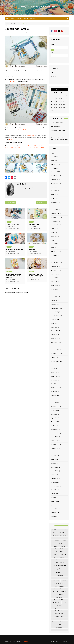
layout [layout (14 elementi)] (64, 581)
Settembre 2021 (55, 361)
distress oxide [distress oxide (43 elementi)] (59, 549)
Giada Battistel (11, 251)
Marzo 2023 (54, 293)
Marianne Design (23, 130)
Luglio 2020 (54, 414)
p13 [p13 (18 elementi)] (65, 603)
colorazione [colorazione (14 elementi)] (55, 541)
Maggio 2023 (54, 285)
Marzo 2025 (54, 202)
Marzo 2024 (54, 248)
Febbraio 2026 (54, 164)
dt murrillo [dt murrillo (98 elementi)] (55, 554)
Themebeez (25, 641)
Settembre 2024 (55, 225)
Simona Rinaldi (11, 226)
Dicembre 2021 (55, 350)
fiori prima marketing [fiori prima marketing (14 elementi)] (59, 557)
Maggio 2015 (54, 501)
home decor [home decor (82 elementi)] (59, 575)
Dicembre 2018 (55, 475)
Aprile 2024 (54, 244)
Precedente (12, 202)
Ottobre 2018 (54, 478)
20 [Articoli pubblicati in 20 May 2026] (57, 105)
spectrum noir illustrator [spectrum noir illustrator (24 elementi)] (59, 619)
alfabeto (24, 128)
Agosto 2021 (54, 365)
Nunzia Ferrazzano (35, 278)
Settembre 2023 (55, 270)
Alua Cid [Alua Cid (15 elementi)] (64, 530)
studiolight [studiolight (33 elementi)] (63, 622)
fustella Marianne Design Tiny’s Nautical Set (32, 148)
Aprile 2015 (54, 505)
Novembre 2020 (55, 399)
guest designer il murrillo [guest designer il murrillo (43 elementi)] (59, 565)
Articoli (13, 18)
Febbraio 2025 (54, 206)
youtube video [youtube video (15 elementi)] (59, 627)
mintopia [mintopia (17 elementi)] (64, 592)
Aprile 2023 (54, 289)
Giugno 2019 (54, 456)
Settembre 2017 (55, 486)
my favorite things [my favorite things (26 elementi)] (59, 600)
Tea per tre (32, 249)
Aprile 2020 (54, 425)
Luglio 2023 (54, 278)
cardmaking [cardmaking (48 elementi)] (63, 532)
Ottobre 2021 (54, 357)
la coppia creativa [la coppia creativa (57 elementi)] (59, 578)
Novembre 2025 (55, 176)
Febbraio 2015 (54, 509)
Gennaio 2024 (54, 255)
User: (52, 45)
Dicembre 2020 (55, 395)
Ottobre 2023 (54, 266)
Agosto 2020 (54, 410)
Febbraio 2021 (54, 388)
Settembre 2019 (55, 452)
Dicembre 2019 (55, 441)
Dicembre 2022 (55, 304)
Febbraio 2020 (54, 433)
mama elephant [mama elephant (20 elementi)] (59, 586)
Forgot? (53, 58)
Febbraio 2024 (54, 251)
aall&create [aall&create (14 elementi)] (55, 530)
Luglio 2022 (54, 323)
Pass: (52, 53)
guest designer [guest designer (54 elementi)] (59, 563)
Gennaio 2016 (54, 494)
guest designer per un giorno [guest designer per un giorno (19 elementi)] (59, 569)
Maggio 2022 (54, 331)
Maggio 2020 (54, 422)
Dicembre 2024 (55, 214)
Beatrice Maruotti (34, 251)
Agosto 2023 (54, 274)
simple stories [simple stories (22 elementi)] (59, 614)
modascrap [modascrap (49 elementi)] (59, 597)
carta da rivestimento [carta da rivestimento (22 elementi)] (59, 535)
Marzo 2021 (54, 384)
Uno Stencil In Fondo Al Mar (15, 249)
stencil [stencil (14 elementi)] (54, 622)
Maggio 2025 (54, 195)
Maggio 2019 (54, 460)
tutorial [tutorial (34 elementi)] (59, 624)
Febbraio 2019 (54, 467)
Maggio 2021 (54, 376)
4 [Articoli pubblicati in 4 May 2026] (52, 99)
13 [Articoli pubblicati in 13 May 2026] (57, 102)
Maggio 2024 (54, 240)
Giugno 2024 (54, 236)
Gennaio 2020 (54, 437)
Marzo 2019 (54, 463)
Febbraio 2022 (54, 342)
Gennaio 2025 (54, 210)
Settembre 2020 (55, 407)
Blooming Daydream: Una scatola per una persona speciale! (14, 276)
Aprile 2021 (54, 380)
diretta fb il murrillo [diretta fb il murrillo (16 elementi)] (59, 546)
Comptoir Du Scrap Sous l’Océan (30, 146)
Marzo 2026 (54, 161)
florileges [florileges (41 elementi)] (59, 560)
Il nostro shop (33, 18)
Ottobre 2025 (54, 179)
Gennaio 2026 (54, 168)
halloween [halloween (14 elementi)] (59, 573)
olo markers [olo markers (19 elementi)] (56, 603)
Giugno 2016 (54, 490)
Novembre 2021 (55, 354)
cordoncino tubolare (10, 150)
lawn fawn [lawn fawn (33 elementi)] (55, 581)
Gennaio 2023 (54, 301)
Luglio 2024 (54, 232)
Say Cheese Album (34, 224)
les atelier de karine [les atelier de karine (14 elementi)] (59, 583)
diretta (11, 139)
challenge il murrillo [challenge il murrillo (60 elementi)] (59, 538)
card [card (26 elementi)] (54, 532)
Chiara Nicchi (33, 226)
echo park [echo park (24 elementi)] (64, 554)
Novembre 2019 (55, 444)
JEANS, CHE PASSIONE (13, 224)
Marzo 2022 (54, 338)
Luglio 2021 (54, 369)
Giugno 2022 (54, 327)
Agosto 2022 (54, 320)
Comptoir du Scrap (10, 81)
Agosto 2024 (54, 229)
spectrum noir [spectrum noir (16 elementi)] (59, 616)
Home (7, 18)
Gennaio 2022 (54, 346)
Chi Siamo (26, 18)
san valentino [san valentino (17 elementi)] (59, 611)
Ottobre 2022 (54, 312)
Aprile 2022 (54, 335)
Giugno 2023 (54, 282)
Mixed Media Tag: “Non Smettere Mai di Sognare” (36, 275)
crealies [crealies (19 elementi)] (64, 541)
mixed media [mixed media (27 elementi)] (59, 594)
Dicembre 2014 (55, 513)
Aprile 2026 (54, 157)
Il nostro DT (19, 18)
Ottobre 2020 (54, 403)
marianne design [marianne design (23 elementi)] (59, 589)
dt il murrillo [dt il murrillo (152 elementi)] (59, 552)
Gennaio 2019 (54, 471)
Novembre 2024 (55, 217)
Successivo (40, 202)
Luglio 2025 (54, 187)
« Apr (52, 110)
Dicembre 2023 (55, 259)
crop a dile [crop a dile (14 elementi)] (59, 543)
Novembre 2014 (55, 516)
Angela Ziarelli (10, 33)
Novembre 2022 (55, 308)
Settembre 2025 (55, 183)
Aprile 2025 (54, 198)
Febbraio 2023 (54, 297)
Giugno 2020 (54, 418)
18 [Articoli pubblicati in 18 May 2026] (52, 105)
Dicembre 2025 (55, 172)
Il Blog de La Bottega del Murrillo (37, 6)
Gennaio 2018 (54, 482)
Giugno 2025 (54, 191)
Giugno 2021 (54, 372)
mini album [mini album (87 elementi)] (55, 592)
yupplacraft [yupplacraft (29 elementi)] (59, 630)
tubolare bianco (30, 135)
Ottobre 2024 (54, 221)
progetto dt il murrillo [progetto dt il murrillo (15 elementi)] (59, 608)
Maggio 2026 (54, 153)
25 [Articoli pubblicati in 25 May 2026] (52, 108)
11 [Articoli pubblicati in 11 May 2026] (52, 102)
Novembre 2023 (55, 263)
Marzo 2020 (54, 429)
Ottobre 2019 (54, 448)
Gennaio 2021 (54, 391)
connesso (14, 293)
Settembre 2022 (55, 316)
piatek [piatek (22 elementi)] (59, 605)
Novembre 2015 (55, 497)
